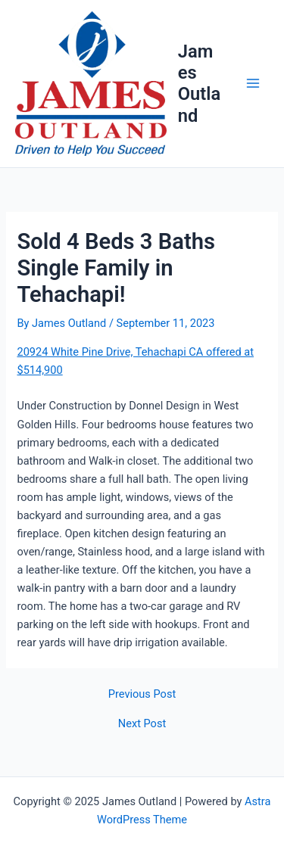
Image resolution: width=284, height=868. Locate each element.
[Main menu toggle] (253, 84)
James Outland (199, 84)
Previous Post (142, 694)
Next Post (142, 724)
